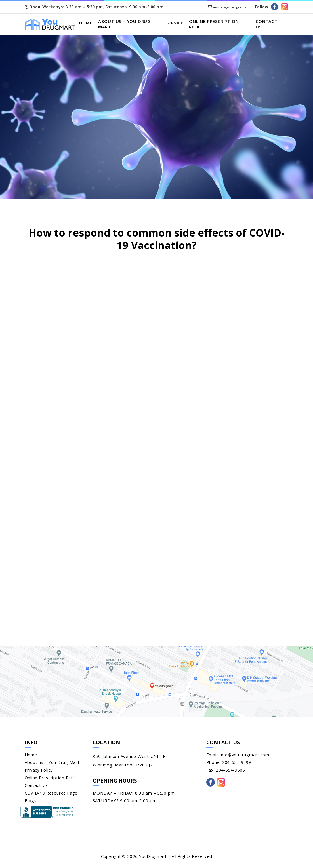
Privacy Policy (40, 771)
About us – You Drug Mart (131, 25)
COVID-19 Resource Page (53, 794)
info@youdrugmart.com (213, 7)
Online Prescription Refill (218, 25)
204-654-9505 (232, 771)
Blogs (31, 802)
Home (92, 23)
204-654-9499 (238, 763)
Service (179, 23)
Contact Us (268, 25)
